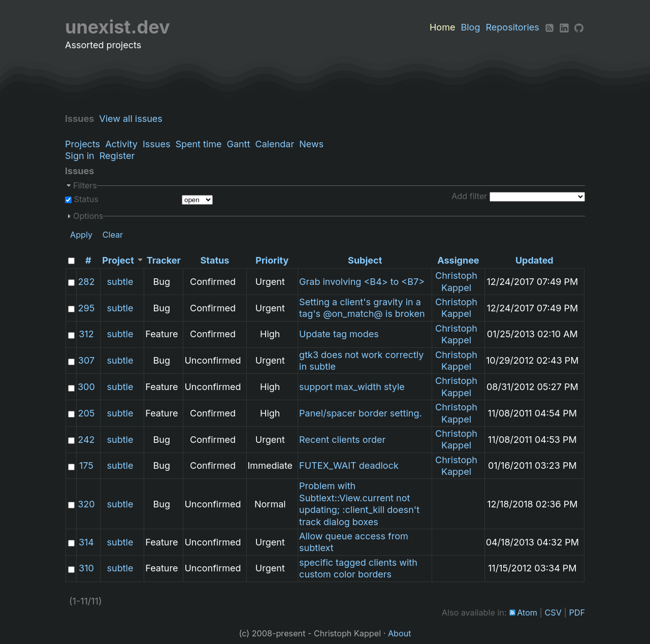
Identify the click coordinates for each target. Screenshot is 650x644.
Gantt (239, 144)
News (311, 144)
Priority (272, 260)
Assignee (458, 260)
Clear (113, 235)
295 (87, 308)
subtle (120, 282)
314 (86, 542)
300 (86, 387)
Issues (156, 144)
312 (86, 334)
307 (86, 360)
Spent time (198, 144)
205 (86, 413)
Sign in (80, 156)
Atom (527, 613)
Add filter (469, 196)
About (400, 633)
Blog (470, 27)
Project (118, 260)
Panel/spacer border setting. (361, 413)
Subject (365, 260)
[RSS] (549, 27)
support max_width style (352, 387)
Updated (534, 260)
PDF (577, 613)
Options (88, 216)
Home (442, 27)
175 (86, 465)
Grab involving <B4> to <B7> (362, 282)
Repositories (513, 27)
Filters (85, 185)
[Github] (579, 27)
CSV (553, 613)
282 (86, 282)
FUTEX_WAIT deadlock (349, 465)
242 (86, 440)
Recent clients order (342, 440)
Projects (83, 144)
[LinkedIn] (564, 27)
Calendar (275, 144)
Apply (81, 235)
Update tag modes (339, 334)
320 (86, 504)
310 (86, 568)
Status (85, 199)
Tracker (164, 260)
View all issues (133, 119)
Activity (121, 144)
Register (117, 156)
